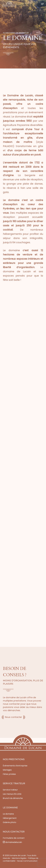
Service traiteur (10, 790)
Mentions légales (19, 858)
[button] (42, 4)
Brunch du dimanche (13, 798)
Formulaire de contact (14, 838)
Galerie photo (10, 822)
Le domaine (8, 814)
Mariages (7, 770)
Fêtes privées (9, 774)
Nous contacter (13, 717)
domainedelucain (12, 842)
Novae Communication (27, 861)
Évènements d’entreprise (15, 766)
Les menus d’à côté (12, 794)
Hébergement (10, 818)
